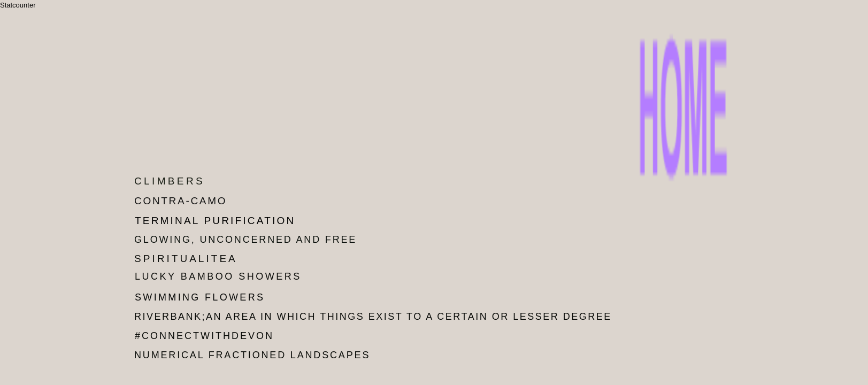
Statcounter (18, 5)
